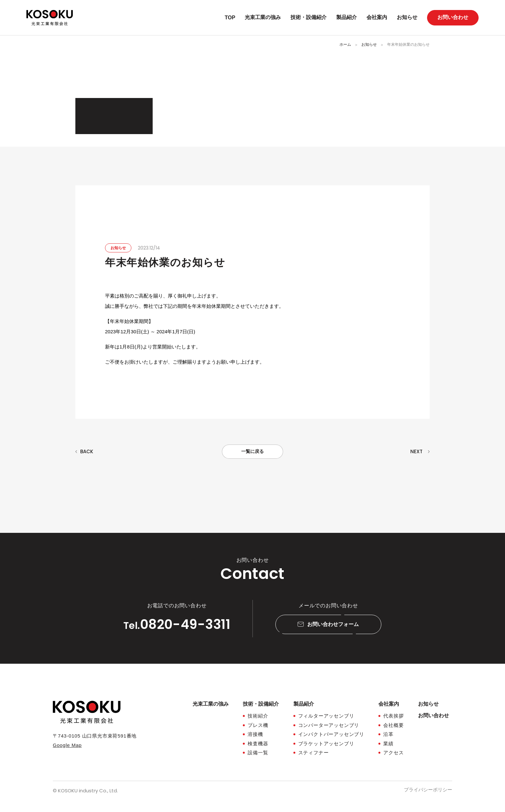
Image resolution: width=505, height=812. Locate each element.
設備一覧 (258, 753)
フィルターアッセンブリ (326, 716)
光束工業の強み (263, 17)
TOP (230, 18)
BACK (87, 451)
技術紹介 (258, 716)
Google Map (67, 745)
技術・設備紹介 (309, 17)
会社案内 (377, 17)
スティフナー (314, 753)
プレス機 (258, 725)
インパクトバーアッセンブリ (331, 734)
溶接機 (255, 734)
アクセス (393, 753)
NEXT (416, 451)
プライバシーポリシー (428, 790)
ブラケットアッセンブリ (326, 744)
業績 (388, 744)
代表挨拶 (393, 716)
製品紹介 (347, 17)
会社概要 (393, 725)
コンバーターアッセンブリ (329, 725)
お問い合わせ (453, 17)
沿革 (388, 734)
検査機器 (258, 744)
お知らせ (407, 17)
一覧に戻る (252, 451)
